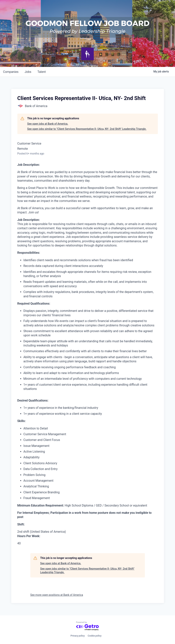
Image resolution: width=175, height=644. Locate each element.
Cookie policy (95, 636)
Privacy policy (77, 636)
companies (11, 72)
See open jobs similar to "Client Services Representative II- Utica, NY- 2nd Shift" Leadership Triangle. (87, 129)
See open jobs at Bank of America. (48, 124)
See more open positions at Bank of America (57, 595)
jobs (28, 72)
